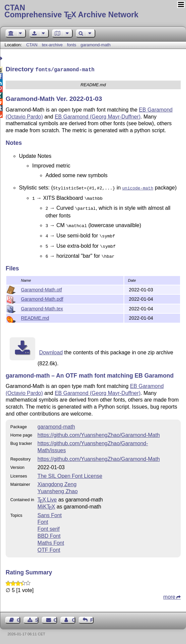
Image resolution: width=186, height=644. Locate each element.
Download (51, 352)
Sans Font (50, 515)
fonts (72, 45)
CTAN (32, 45)
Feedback (92, 619)
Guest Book (19, 619)
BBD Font (49, 535)
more (169, 596)
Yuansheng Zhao (58, 491)
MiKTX (46, 506)
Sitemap (37, 619)
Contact (55, 619)
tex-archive (52, 45)
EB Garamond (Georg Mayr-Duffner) (98, 116)
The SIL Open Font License (70, 475)
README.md (35, 317)
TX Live (47, 499)
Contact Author (73, 619)
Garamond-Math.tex (42, 308)
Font (43, 521)
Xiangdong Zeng (57, 484)
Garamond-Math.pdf (42, 298)
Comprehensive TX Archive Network (93, 12)
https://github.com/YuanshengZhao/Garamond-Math (99, 434)
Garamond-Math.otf (41, 289)
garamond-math (96, 45)
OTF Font (49, 549)
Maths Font (51, 542)
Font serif (49, 528)
